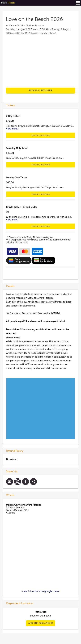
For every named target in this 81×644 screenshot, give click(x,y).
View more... (12, 129)
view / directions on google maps (40, 591)
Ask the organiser (40, 623)
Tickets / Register (40, 91)
